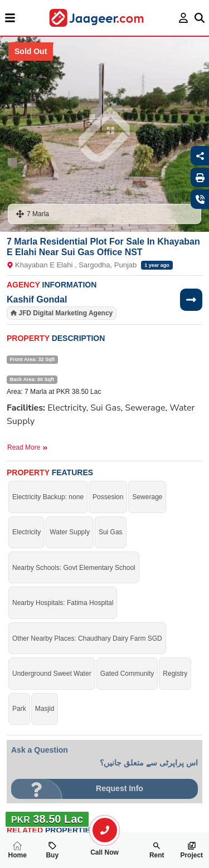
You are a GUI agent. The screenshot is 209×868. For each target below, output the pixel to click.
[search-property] (105, 830)
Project (191, 850)
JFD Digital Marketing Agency (65, 313)
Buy (52, 850)
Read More (28, 447)
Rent (157, 850)
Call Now (105, 848)
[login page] (184, 18)
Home (18, 850)
